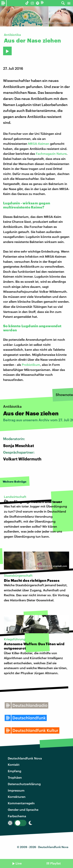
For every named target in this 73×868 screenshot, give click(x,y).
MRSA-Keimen (39, 144)
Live (19, 863)
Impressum (16, 790)
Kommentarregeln (21, 803)
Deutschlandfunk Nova (25, 758)
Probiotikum (31, 365)
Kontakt (14, 764)
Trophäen (15, 777)
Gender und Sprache (23, 810)
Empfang (15, 771)
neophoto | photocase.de (57, 23)
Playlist (55, 863)
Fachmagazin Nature (51, 154)
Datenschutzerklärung (24, 784)
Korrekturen (17, 797)
